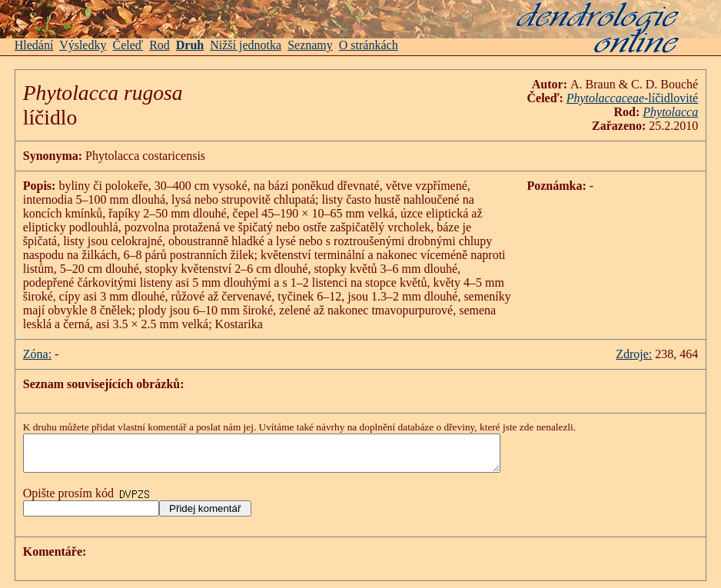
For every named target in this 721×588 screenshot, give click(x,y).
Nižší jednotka (246, 45)
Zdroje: (634, 354)
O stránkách (369, 45)
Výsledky (83, 45)
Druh (190, 45)
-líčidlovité (632, 98)
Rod (159, 45)
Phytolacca (670, 112)
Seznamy (310, 45)
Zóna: (37, 354)
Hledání (34, 45)
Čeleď (128, 45)
